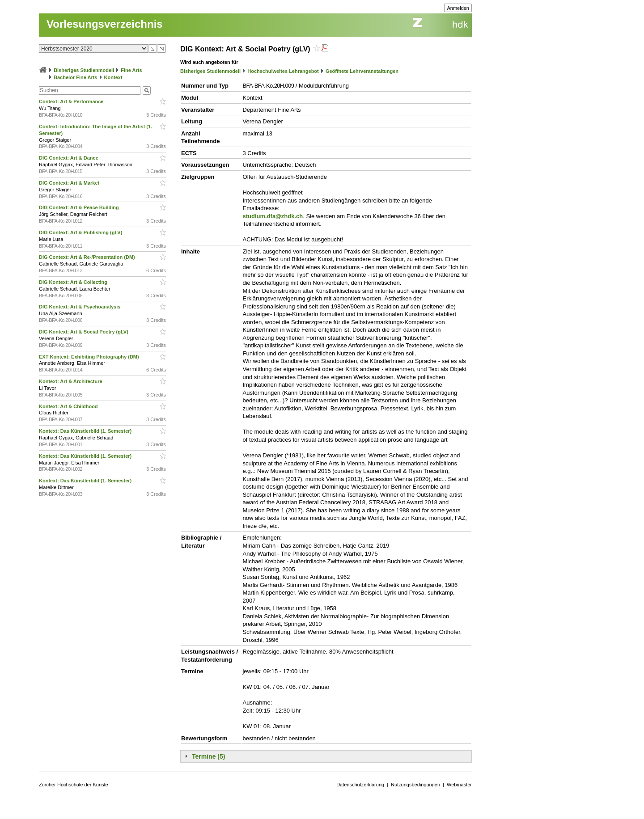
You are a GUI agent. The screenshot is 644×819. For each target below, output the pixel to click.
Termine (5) (208, 756)
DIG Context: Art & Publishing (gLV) (81, 232)
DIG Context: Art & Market (70, 183)
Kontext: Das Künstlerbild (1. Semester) (86, 431)
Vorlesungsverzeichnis (105, 24)
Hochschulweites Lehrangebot (283, 71)
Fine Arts (131, 70)
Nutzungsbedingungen (415, 785)
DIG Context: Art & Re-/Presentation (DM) (88, 257)
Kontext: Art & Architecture (71, 381)
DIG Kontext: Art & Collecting (74, 282)
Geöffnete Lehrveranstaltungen (362, 71)
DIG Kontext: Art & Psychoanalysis (80, 307)
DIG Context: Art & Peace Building (80, 207)
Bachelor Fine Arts (75, 77)
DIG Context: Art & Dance (69, 158)
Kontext (113, 77)
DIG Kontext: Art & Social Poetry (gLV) (84, 332)
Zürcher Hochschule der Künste (74, 785)
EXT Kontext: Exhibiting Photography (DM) (90, 357)
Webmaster (459, 785)
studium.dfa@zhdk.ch (273, 216)
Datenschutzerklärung (360, 785)
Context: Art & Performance (72, 101)
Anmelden (458, 8)
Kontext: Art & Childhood (69, 406)
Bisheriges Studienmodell (84, 70)
